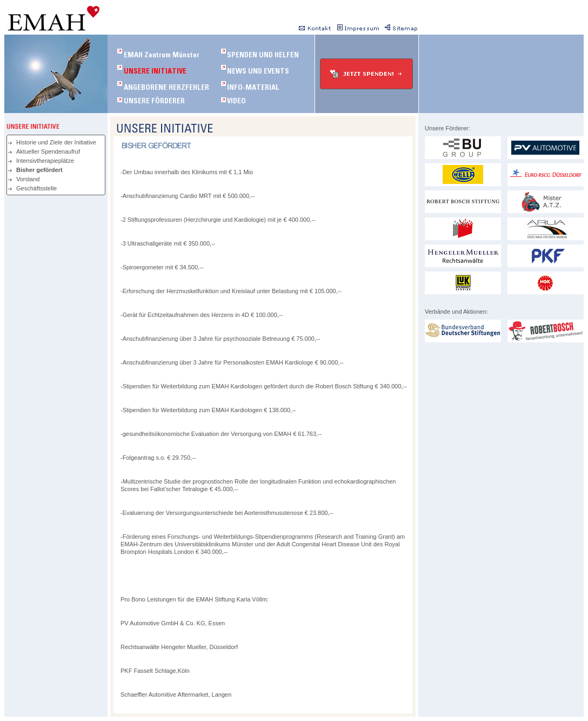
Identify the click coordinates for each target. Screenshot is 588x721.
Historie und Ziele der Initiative (56, 142)
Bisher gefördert (39, 170)
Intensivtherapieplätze (45, 161)
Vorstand (28, 179)
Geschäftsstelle (36, 188)
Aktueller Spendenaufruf (48, 151)
